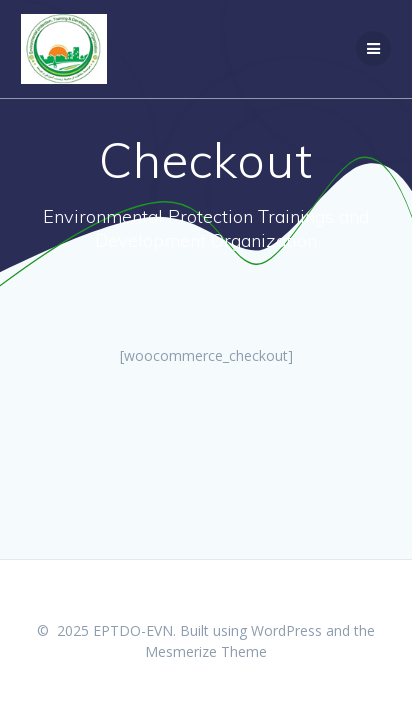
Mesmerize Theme (206, 651)
